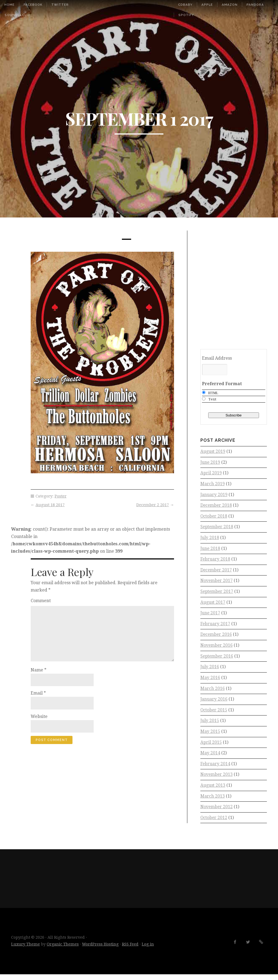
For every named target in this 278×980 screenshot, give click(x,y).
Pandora (255, 5)
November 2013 (217, 780)
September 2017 (217, 594)
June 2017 (211, 616)
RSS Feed (130, 950)
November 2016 (217, 648)
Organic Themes (63, 950)
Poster (61, 496)
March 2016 (213, 692)
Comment (41, 601)
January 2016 (214, 703)
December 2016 (217, 637)
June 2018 (211, 550)
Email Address (217, 358)
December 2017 (217, 572)
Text (212, 399)
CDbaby (185, 5)
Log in (148, 950)
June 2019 (211, 463)
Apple (207, 5)
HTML (213, 393)
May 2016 (210, 681)
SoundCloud (17, 15)
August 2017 (213, 605)
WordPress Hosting (100, 950)
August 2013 (213, 790)
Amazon (230, 5)
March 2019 (213, 485)
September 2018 (217, 528)
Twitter (60, 5)
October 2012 (214, 823)
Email (38, 693)
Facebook (33, 5)
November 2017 (217, 583)
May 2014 (210, 757)
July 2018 (210, 539)
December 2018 (217, 506)
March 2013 (213, 801)
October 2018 (214, 517)
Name (39, 670)
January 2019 (214, 495)
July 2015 (210, 725)
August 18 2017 (50, 505)
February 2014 (215, 769)
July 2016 (210, 670)
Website (39, 716)
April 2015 (211, 747)
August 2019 (213, 452)
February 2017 (215, 626)
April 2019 (211, 473)
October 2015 (214, 714)
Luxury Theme (26, 950)
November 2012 (217, 812)
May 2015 (210, 736)
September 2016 (217, 659)
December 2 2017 (153, 505)
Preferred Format (222, 384)
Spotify (186, 15)
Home (10, 5)
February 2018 (215, 561)
